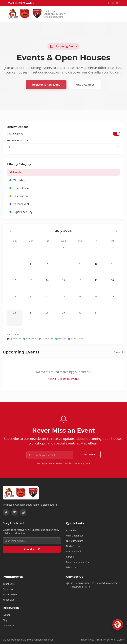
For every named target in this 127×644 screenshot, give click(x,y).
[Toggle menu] (116, 14)
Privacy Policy (87, 640)
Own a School (74, 551)
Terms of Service (106, 640)
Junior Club (9, 600)
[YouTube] (113, 3)
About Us (71, 530)
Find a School (73, 546)
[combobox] (63, 147)
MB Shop (71, 567)
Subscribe (88, 454)
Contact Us (9, 625)
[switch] (117, 134)
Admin (121, 640)
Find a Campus (85, 85)
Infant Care (9, 584)
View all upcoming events (63, 379)
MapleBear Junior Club (78, 562)
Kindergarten (10, 594)
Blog (5, 620)
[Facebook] (108, 3)
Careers (70, 557)
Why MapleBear (75, 536)
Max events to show (18, 140)
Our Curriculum (75, 541)
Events (6, 615)
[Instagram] (118, 3)
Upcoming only (15, 134)
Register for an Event (46, 85)
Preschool (8, 589)
